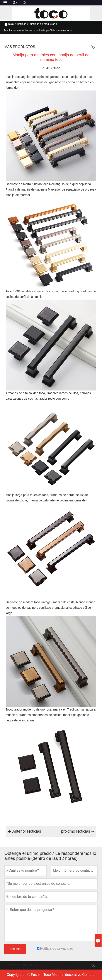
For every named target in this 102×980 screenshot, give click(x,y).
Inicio (9, 24)
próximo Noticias (78, 831)
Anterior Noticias (25, 832)
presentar (15, 949)
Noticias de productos (42, 24)
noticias (22, 24)
